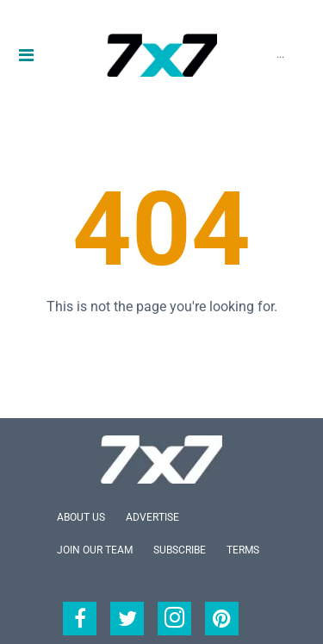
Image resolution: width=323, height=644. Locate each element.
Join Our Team (95, 550)
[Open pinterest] (222, 619)
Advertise (152, 517)
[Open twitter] (127, 619)
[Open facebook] (80, 619)
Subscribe (180, 550)
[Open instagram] (174, 619)
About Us (81, 517)
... (280, 54)
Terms (243, 550)
